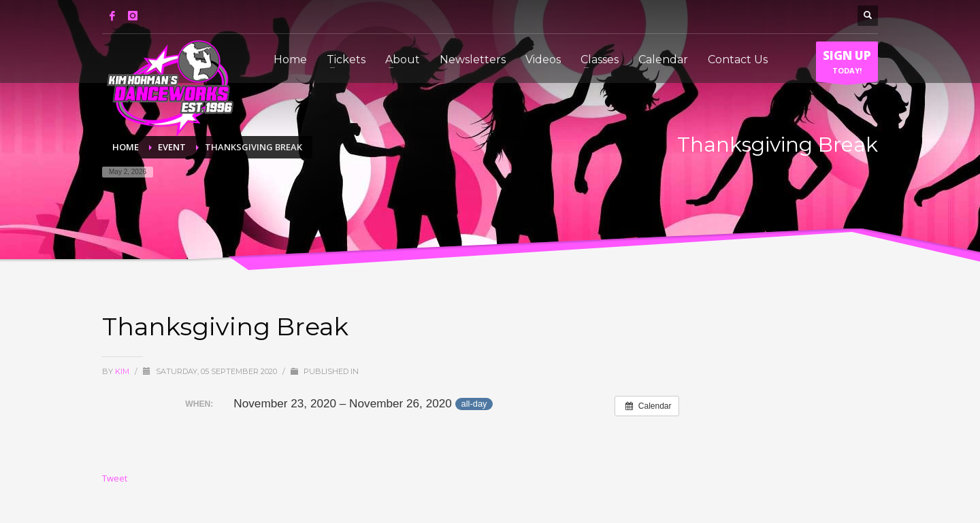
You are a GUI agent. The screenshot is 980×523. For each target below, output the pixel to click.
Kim (123, 371)
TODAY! (847, 65)
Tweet (115, 478)
